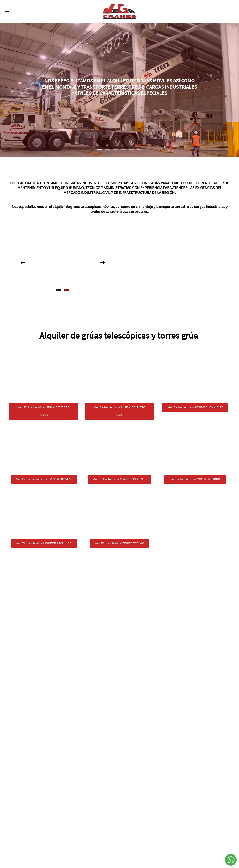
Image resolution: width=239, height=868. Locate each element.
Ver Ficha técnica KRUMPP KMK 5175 (44, 479)
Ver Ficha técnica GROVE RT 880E (195, 479)
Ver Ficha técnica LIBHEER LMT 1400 (44, 543)
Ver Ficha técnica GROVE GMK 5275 (119, 479)
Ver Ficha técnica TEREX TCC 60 (119, 543)
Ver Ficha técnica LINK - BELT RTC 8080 (44, 411)
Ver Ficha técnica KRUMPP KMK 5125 (195, 407)
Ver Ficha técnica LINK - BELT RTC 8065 (119, 411)
